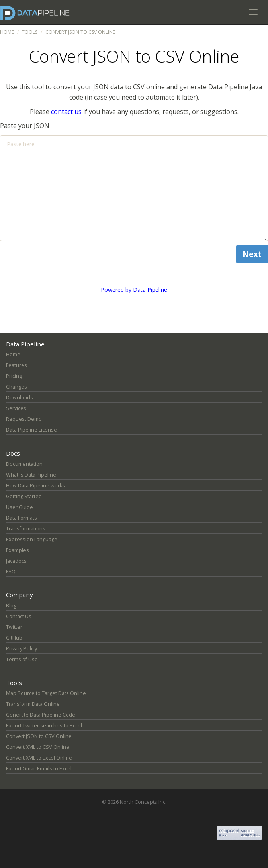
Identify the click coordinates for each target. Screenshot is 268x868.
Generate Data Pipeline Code (41, 715)
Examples (18, 550)
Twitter (14, 627)
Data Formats (22, 518)
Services (16, 408)
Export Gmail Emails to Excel (39, 769)
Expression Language (32, 539)
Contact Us (19, 616)
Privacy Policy (22, 649)
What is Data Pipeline (31, 475)
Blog (11, 606)
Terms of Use (22, 659)
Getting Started (24, 496)
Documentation (24, 464)
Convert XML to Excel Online (39, 758)
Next (252, 254)
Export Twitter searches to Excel (44, 726)
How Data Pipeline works (35, 486)
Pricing (14, 376)
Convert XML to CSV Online (38, 747)
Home (7, 32)
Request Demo (24, 419)
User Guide (20, 507)
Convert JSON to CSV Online (39, 736)
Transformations (26, 529)
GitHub (14, 638)
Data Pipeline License (31, 430)
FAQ (11, 572)
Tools (30, 32)
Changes (17, 387)
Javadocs (16, 561)
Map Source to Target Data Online (46, 693)
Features (17, 365)
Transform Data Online (33, 704)
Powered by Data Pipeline (134, 290)
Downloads (20, 398)
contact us (66, 112)
